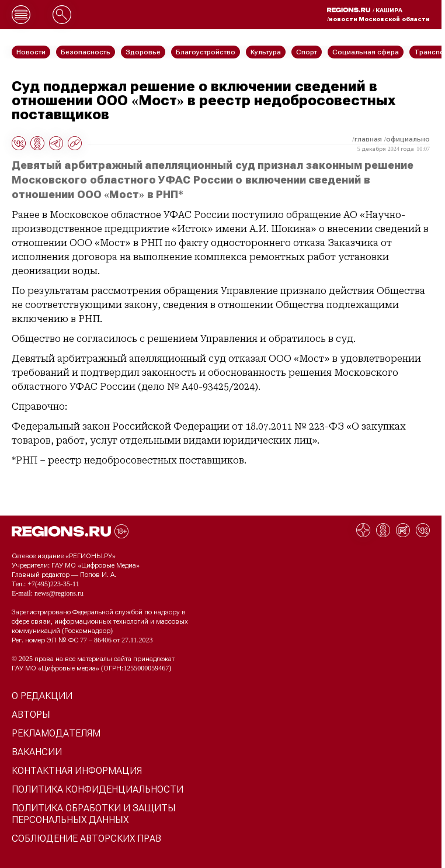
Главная (368, 139)
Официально (408, 139)
